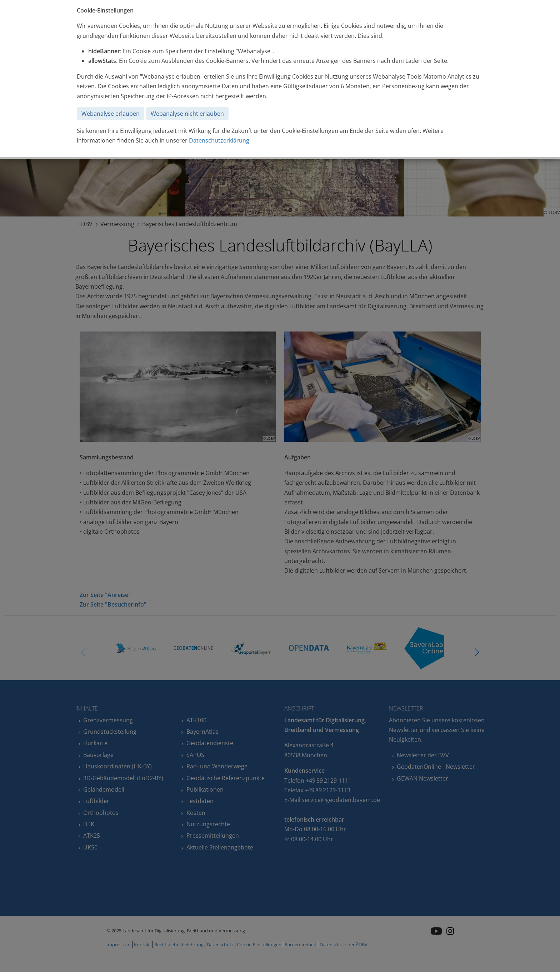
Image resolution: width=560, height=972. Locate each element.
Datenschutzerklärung (219, 140)
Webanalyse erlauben (111, 114)
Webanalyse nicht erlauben (187, 114)
